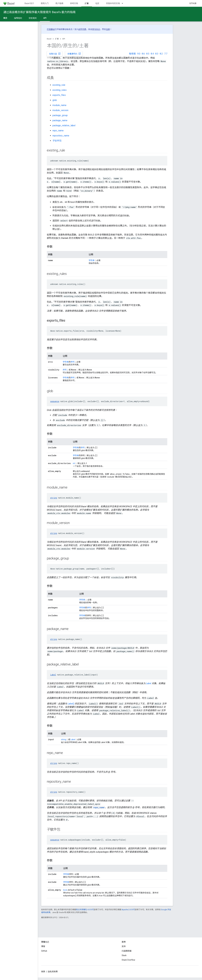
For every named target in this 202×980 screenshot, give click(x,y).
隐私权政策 (53, 972)
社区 (97, 3)
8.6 (143, 54)
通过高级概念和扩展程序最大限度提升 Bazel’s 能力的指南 (39, 12)
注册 (108, 29)
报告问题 (55, 54)
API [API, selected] (45, 18)
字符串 (92, 260)
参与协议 (96, 29)
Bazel (49, 39)
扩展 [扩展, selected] (87, 3)
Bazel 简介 (29, 3)
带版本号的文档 (113, 3)
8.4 (152, 54)
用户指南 (59, 3)
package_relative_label (64, 125)
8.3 (157, 54)
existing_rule (59, 85)
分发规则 (33, 18)
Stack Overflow (128, 960)
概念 (5, 18)
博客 (43, 946)
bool (65, 890)
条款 (43, 972)
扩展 (57, 39)
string (54, 498)
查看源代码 (74, 54)
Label (53, 675)
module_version (60, 110)
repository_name (61, 136)
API (64, 39)
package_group (60, 115)
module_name (59, 105)
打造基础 (51, 29)
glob (55, 100)
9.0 (139, 54)
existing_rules (60, 90)
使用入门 (45, 3)
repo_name (58, 131)
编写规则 (18, 18)
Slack (124, 955)
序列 (73, 362)
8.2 (161, 54)
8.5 (148, 54)
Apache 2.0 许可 (128, 910)
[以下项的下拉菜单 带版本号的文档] (124, 3)
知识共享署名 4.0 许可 (85, 910)
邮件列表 (82, 29)
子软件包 (57, 141)
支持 (124, 946)
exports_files (59, 95)
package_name (60, 120)
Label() (71, 704)
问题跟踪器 (127, 951)
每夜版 (132, 54)
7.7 (166, 54)
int (74, 463)
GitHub (193, 3)
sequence (55, 401)
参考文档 (74, 3)
